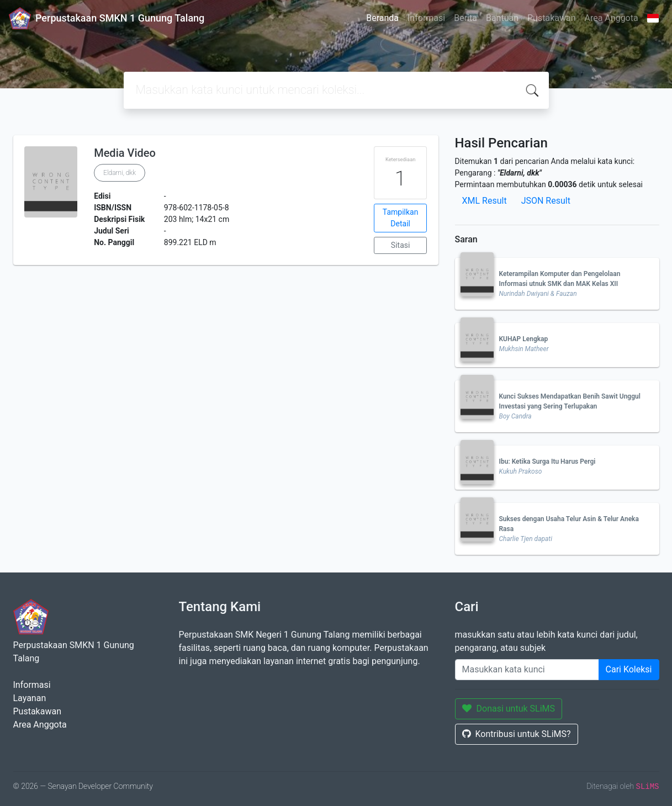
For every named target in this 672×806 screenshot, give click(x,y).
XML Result (485, 201)
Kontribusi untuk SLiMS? (517, 734)
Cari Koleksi (629, 669)
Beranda (382, 18)
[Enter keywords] (527, 670)
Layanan (30, 698)
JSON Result (546, 201)
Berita (465, 18)
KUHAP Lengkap (524, 339)
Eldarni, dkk (120, 173)
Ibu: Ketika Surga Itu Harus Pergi (547, 462)
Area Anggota (612, 18)
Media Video (125, 153)
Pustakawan (551, 18)
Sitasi (401, 245)
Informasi (426, 18)
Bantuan (502, 18)
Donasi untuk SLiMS (509, 709)
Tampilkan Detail (401, 218)
